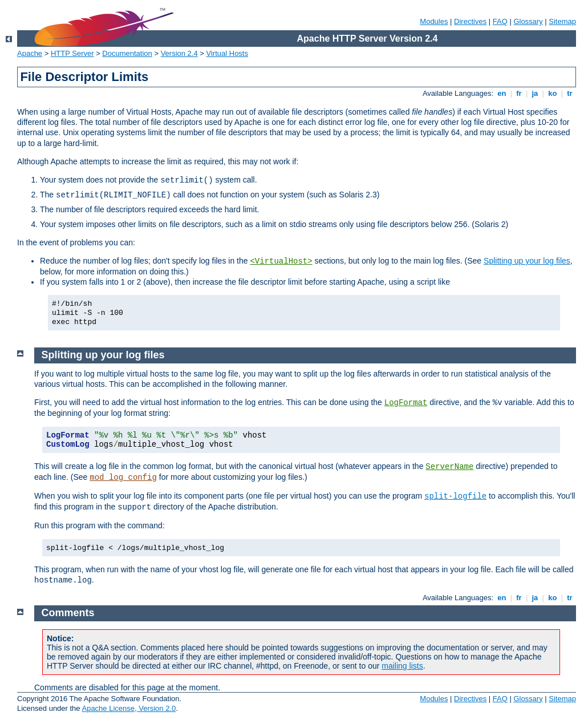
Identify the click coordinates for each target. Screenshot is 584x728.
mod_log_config (123, 478)
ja (535, 93)
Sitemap (562, 21)
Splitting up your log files (527, 261)
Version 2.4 (179, 53)
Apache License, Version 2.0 (129, 708)
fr (519, 93)
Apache (30, 53)
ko (553, 93)
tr (570, 93)
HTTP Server (72, 53)
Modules (434, 21)
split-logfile (455, 496)
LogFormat (406, 403)
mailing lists (402, 666)
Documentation (127, 53)
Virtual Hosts (227, 53)
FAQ (500, 21)
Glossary (528, 21)
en (502, 93)
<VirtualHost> (281, 261)
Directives (470, 21)
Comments (68, 613)
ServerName (449, 467)
